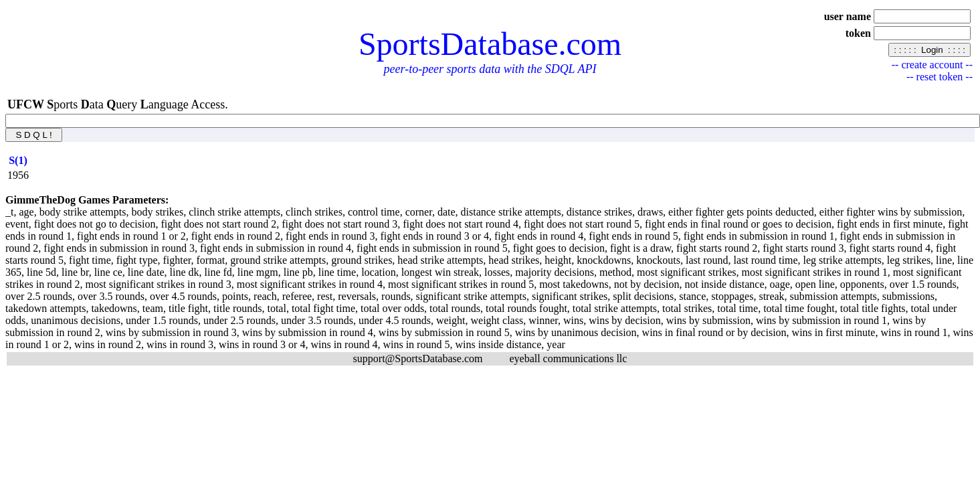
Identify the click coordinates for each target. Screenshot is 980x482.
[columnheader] (18, 161)
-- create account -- (932, 65)
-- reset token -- (940, 77)
